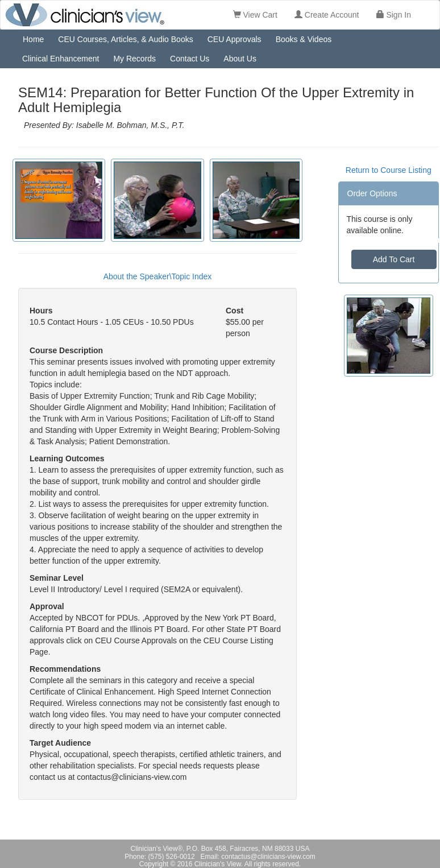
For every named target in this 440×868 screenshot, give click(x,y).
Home (33, 39)
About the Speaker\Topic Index (158, 276)
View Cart (255, 15)
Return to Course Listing (389, 170)
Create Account (327, 15)
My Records (134, 59)
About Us (240, 59)
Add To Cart (394, 259)
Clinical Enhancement (61, 59)
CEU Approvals (234, 39)
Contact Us (190, 59)
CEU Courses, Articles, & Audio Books (125, 39)
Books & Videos (304, 39)
